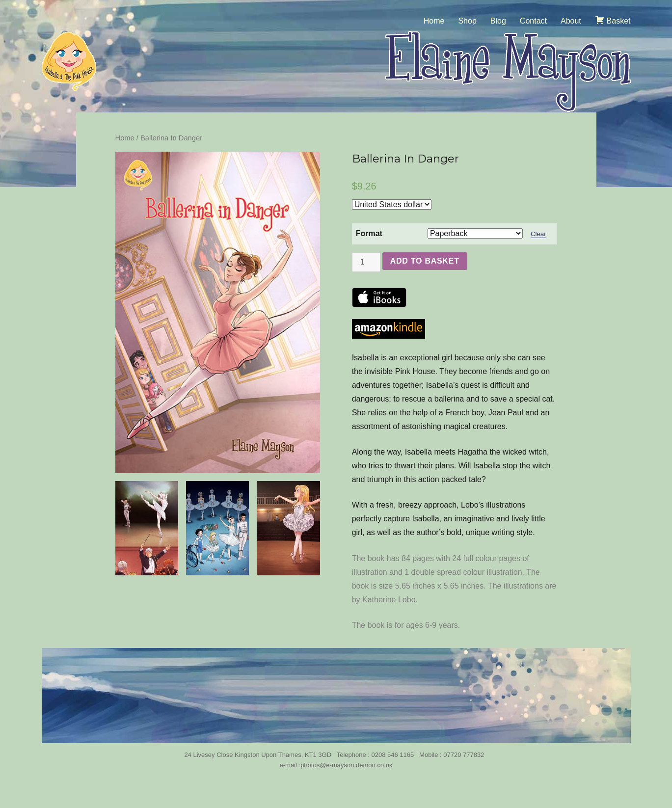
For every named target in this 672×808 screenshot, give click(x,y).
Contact (533, 21)
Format (369, 233)
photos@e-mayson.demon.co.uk (346, 765)
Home (434, 21)
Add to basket (425, 261)
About (571, 21)
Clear (538, 234)
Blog (498, 21)
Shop (467, 21)
